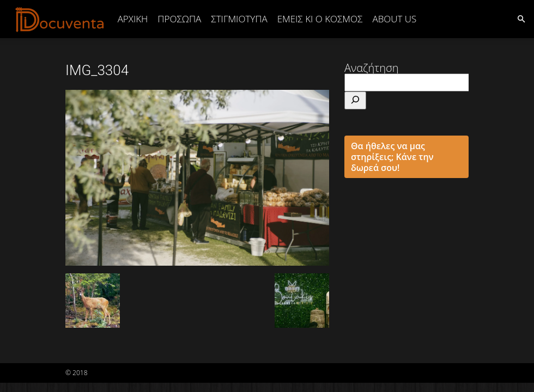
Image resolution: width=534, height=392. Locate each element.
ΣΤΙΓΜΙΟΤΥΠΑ (239, 19)
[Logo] (60, 19)
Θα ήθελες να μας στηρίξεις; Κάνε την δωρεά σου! (392, 157)
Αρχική (133, 19)
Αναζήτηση (372, 68)
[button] (521, 18)
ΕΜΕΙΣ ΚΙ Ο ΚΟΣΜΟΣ (320, 19)
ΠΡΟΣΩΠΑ (179, 19)
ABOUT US (394, 19)
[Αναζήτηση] (355, 100)
